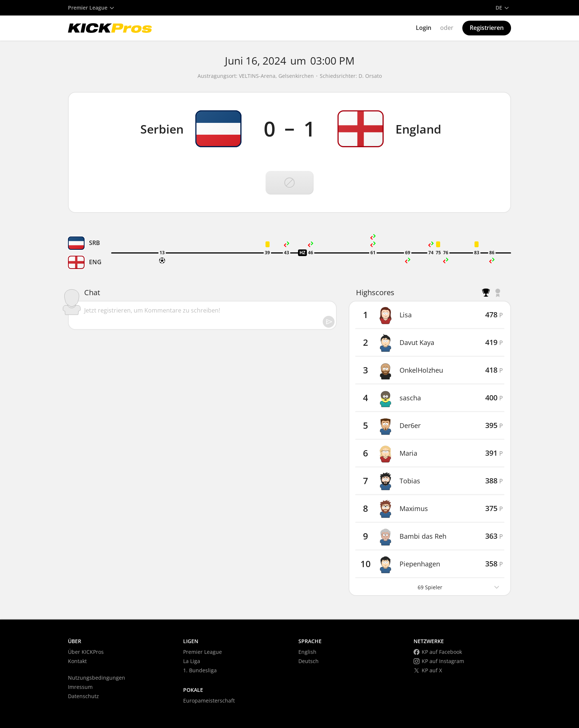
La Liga (192, 661)
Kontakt (77, 661)
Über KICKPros (86, 652)
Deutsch (309, 661)
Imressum (80, 687)
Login (424, 28)
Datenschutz (83, 696)
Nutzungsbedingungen (97, 678)
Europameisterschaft (209, 701)
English (307, 652)
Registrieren (487, 28)
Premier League (203, 652)
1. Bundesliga (200, 670)
